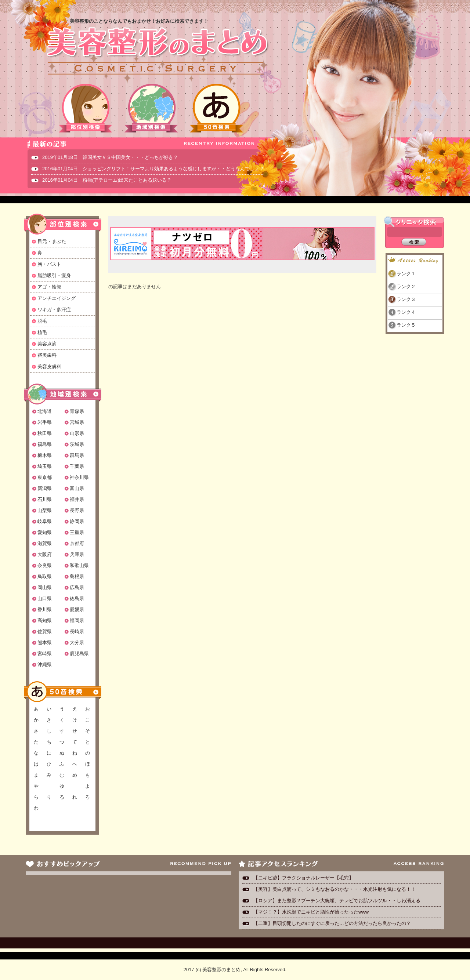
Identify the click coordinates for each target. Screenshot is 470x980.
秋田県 (45, 433)
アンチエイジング (57, 298)
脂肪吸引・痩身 (54, 275)
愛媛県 (77, 609)
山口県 (45, 598)
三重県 (77, 532)
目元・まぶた (52, 241)
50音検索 (217, 108)
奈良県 (45, 565)
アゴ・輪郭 (49, 287)
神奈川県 (79, 477)
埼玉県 (45, 466)
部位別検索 (86, 108)
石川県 (45, 499)
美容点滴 (47, 344)
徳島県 (77, 598)
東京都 (45, 477)
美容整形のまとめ (157, 52)
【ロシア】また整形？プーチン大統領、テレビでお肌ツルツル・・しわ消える (337, 901)
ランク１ (406, 274)
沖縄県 (45, 665)
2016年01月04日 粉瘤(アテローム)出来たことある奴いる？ (107, 180)
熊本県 (45, 643)
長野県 (77, 510)
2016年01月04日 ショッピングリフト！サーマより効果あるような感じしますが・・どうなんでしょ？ (153, 169)
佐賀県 (45, 631)
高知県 (45, 620)
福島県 (45, 444)
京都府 (77, 543)
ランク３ (406, 299)
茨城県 (77, 444)
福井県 (77, 499)
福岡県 (77, 620)
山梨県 (45, 510)
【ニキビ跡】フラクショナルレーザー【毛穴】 (303, 878)
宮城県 (77, 422)
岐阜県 (45, 521)
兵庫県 (77, 554)
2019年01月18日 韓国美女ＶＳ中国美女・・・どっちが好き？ (110, 157)
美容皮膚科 (49, 366)
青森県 (77, 411)
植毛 (42, 332)
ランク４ (406, 312)
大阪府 (45, 554)
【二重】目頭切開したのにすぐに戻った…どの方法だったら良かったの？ (332, 923)
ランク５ (406, 325)
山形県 (77, 433)
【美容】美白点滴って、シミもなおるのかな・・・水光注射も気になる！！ (335, 889)
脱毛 (42, 321)
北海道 (45, 411)
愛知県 (45, 532)
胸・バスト (49, 264)
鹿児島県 (79, 654)
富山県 (77, 488)
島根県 (77, 576)
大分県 (77, 643)
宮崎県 (45, 654)
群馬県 (77, 455)
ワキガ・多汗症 (54, 310)
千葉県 (77, 466)
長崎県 (77, 631)
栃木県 (45, 455)
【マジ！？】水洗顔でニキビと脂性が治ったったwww (311, 912)
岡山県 (45, 587)
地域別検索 (151, 108)
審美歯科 (47, 355)
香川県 (45, 609)
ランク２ (406, 286)
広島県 (77, 587)
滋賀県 (45, 543)
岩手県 (45, 422)
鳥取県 (45, 576)
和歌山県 (79, 565)
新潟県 (45, 488)
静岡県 (77, 521)
